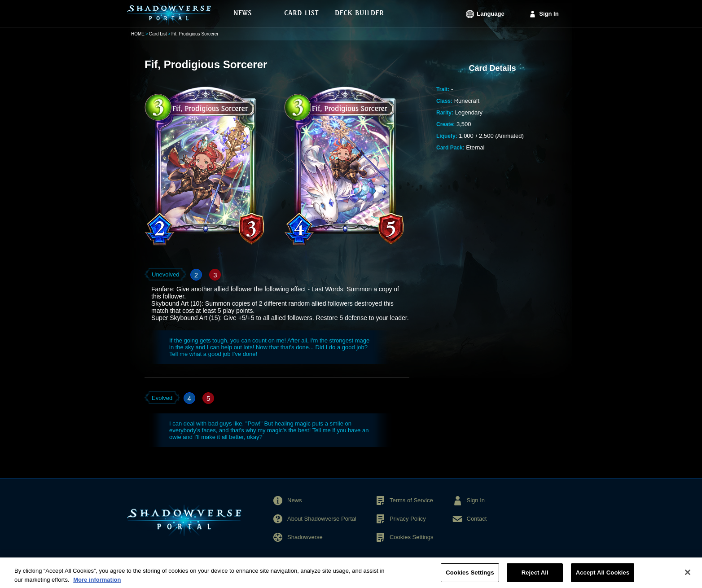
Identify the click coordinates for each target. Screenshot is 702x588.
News (295, 500)
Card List (158, 34)
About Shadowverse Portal (322, 519)
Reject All (535, 577)
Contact (477, 519)
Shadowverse (305, 537)
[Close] (688, 576)
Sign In (549, 14)
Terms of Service (411, 500)
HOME (138, 34)
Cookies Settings (412, 537)
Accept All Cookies (603, 577)
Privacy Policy (408, 519)
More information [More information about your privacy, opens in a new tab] (97, 583)
